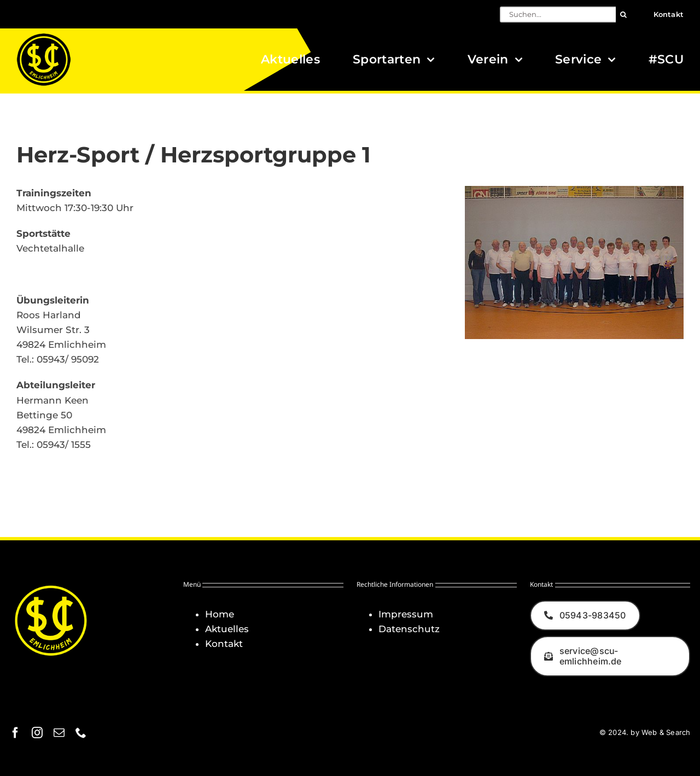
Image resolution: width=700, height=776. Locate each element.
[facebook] (15, 733)
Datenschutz (409, 629)
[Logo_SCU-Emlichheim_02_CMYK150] (44, 37)
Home (220, 614)
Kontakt (224, 644)
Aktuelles (227, 629)
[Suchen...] (558, 14)
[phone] (81, 733)
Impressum (406, 614)
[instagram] (37, 733)
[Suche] (624, 14)
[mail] (59, 733)
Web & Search (666, 732)
